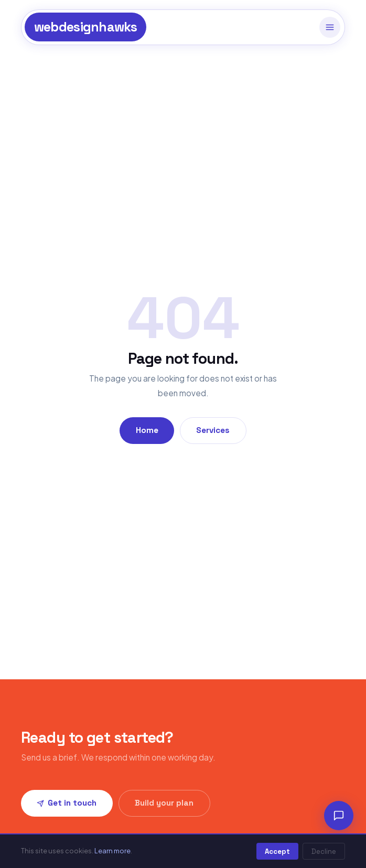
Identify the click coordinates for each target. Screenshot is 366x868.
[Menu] (330, 27)
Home (147, 430)
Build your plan (164, 803)
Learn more (112, 851)
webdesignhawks (86, 27)
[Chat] (339, 816)
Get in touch (67, 803)
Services (213, 430)
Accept (277, 851)
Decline (324, 851)
